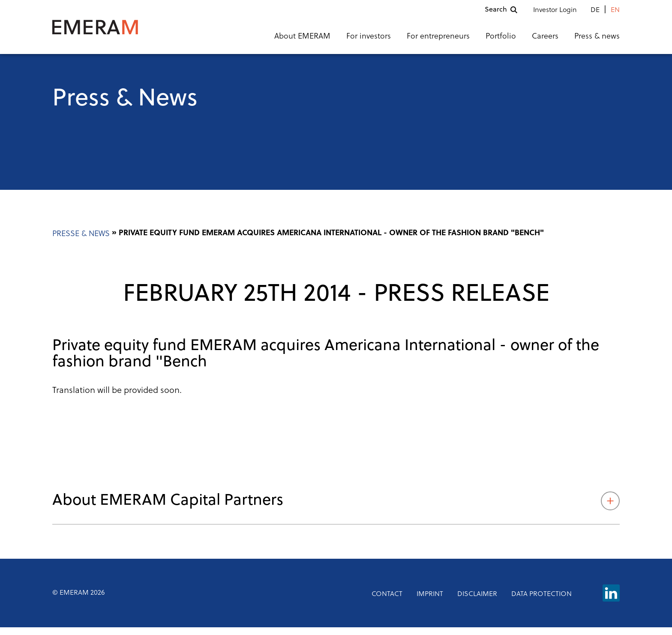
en (615, 14)
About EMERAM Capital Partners (336, 509)
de (595, 14)
